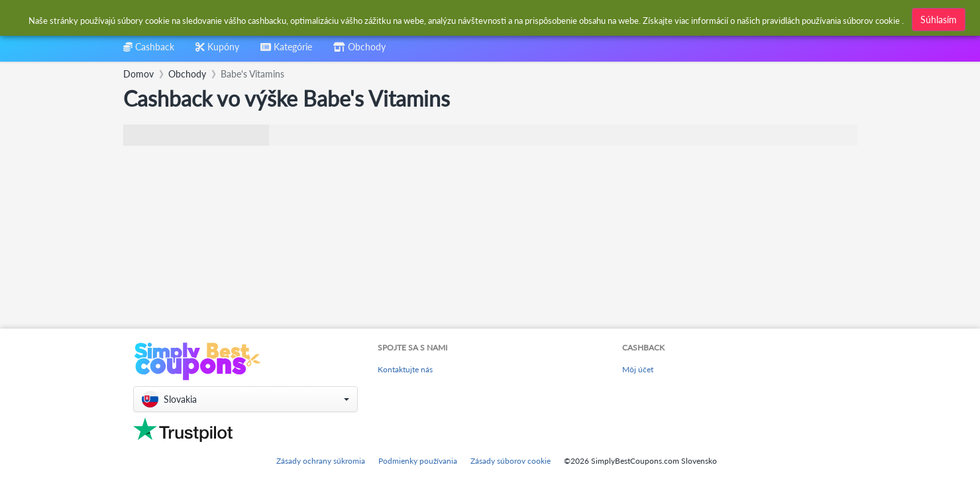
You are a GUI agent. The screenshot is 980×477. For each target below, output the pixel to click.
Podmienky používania (418, 461)
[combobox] (458, 19)
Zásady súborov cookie (511, 461)
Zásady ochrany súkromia (321, 461)
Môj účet (638, 369)
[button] (245, 399)
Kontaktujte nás (405, 369)
